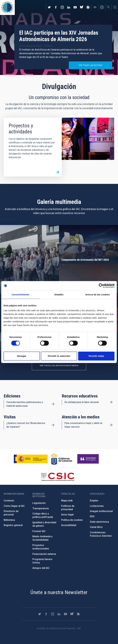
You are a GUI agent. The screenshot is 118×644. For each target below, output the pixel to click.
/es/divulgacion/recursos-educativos (111, 402)
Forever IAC (39, 531)
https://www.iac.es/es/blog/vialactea (88, 7)
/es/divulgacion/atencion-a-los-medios (111, 425)
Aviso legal (67, 515)
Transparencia (41, 508)
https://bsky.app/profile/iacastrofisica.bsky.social (82, 7)
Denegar (22, 356)
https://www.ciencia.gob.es (31, 459)
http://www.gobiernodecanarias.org (62, 459)
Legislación (39, 503)
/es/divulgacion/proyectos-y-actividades (58, 172)
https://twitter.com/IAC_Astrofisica (49, 7)
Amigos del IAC (41, 568)
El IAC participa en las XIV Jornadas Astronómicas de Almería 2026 (59, 36)
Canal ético (96, 527)
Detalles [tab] (59, 295)
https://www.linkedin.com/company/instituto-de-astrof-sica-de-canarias (69, 7)
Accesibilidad (69, 525)
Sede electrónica (99, 522)
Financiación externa (44, 554)
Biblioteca (9, 520)
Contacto (9, 501)
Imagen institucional (101, 511)
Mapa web (67, 501)
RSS (92, 516)
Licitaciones (97, 506)
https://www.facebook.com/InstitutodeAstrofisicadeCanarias (56, 7)
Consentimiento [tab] (21, 295)
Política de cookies (72, 520)
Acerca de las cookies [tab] (97, 295)
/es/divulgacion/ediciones (53, 404)
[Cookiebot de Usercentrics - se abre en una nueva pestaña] (101, 286)
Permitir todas (96, 356)
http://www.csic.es (58, 477)
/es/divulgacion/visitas (53, 425)
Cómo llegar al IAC (14, 506)
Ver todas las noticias (90, 65)
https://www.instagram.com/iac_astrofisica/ (62, 7)
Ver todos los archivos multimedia (59, 366)
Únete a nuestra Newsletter (59, 592)
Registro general (13, 525)
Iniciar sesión (102, 7)
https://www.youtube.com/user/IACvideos (75, 7)
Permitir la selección (59, 356)
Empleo (94, 501)
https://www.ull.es (88, 459)
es (95, 7)
